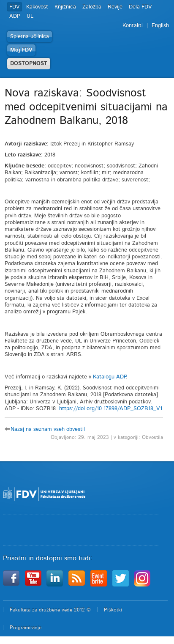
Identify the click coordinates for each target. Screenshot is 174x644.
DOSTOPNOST (29, 64)
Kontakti (133, 26)
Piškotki (113, 610)
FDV (15, 7)
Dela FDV (140, 7)
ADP (15, 16)
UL (30, 16)
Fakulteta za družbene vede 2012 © (50, 610)
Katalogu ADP (109, 377)
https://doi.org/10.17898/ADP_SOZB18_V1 (111, 409)
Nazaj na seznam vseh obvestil (48, 429)
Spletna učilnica (30, 37)
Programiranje (26, 628)
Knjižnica (65, 7)
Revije (115, 7)
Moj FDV (21, 50)
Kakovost (37, 7)
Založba (92, 7)
